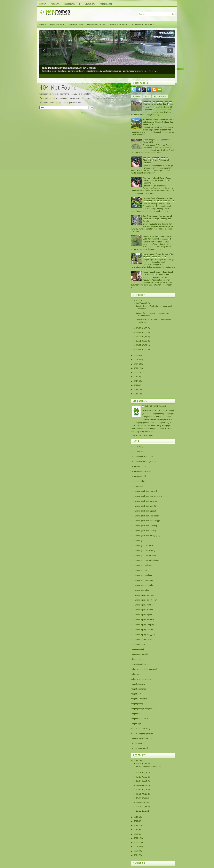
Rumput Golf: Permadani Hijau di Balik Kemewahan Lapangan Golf (157, 238)
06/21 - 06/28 (142, 785)
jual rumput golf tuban (140, 590)
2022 (136, 368)
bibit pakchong (137, 447)
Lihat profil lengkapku (142, 436)
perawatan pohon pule (140, 664)
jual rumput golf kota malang (143, 550)
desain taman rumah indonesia (148, 767)
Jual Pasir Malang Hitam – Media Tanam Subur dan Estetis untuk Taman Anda (157, 180)
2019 (136, 377)
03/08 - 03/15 (142, 337)
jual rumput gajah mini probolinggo (145, 521)
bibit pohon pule (138, 452)
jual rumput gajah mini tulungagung (146, 536)
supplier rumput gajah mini (142, 733)
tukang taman (137, 743)
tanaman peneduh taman (141, 738)
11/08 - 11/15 (142, 807)
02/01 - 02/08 (142, 773)
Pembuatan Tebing (76, 24)
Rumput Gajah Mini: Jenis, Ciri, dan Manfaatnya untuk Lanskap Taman (158, 103)
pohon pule (136, 674)
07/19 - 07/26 (142, 790)
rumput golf (136, 694)
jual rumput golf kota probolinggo (145, 560)
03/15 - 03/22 (142, 333)
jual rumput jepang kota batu (143, 595)
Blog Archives (160, 96)
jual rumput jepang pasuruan (143, 620)
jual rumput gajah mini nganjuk (144, 511)
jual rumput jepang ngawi (141, 615)
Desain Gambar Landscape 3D (143, 24)
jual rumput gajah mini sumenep (144, 526)
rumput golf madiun (139, 699)
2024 (136, 360)
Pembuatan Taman (57, 24)
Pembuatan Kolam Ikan (119, 24)
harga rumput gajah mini (141, 471)
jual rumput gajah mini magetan (144, 506)
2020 (136, 373)
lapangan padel (137, 649)
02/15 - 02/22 (142, 350)
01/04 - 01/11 (142, 764)
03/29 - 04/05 (142, 328)
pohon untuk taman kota (141, 679)
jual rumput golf (138, 541)
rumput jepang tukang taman (143, 709)
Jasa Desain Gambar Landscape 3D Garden (69, 68)
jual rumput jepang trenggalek (143, 634)
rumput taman (137, 714)
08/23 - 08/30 (142, 794)
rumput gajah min (138, 684)
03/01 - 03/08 (142, 341)
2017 (136, 385)
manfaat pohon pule (139, 654)
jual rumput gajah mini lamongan (145, 501)
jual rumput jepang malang (142, 610)
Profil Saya (55, 4)
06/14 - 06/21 (142, 781)
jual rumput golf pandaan (141, 575)
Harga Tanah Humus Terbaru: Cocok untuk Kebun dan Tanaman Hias (158, 273)
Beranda (43, 4)
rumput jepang (137, 704)
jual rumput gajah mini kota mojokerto (147, 496)
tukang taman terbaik (140, 748)
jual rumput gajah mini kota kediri (145, 491)
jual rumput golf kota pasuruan (144, 555)
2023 (136, 364)
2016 (136, 390)
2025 (136, 356)
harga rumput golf (138, 476)
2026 (136, 300)
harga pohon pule (138, 466)
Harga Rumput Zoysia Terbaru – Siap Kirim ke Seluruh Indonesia (158, 256)
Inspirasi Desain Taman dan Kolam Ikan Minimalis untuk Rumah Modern (159, 200)
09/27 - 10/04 (142, 802)
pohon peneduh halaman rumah (144, 669)
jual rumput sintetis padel (141, 639)
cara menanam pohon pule (142, 456)
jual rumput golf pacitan (141, 570)
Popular (137, 96)
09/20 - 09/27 (142, 798)
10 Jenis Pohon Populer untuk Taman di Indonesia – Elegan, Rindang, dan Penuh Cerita (159, 122)
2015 (136, 394)
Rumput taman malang (156, 406)
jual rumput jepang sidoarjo (142, 630)
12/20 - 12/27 (142, 811)
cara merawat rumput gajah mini (144, 461)
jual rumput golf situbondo (142, 585)
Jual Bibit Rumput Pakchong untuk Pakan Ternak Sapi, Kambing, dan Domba (158, 219)
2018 (136, 381)
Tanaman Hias (90, 4)
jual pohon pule (138, 486)
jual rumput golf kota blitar (142, 545)
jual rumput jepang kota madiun (144, 600)
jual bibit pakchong (139, 481)
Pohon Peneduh (106, 4)
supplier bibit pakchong (141, 728)
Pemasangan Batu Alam (96, 24)
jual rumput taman (139, 644)
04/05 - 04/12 (142, 303)
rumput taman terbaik (140, 719)
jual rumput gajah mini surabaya (144, 531)
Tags (147, 96)
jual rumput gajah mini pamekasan (145, 516)
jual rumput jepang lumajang (143, 605)
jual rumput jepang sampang (143, 625)
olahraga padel (137, 659)
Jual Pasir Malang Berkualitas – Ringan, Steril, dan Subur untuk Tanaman (156, 160)
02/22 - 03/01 (142, 345)
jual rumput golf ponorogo (142, 580)
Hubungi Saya (69, 4)
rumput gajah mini (138, 689)
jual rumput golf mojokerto (142, 565)
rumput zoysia (137, 724)
